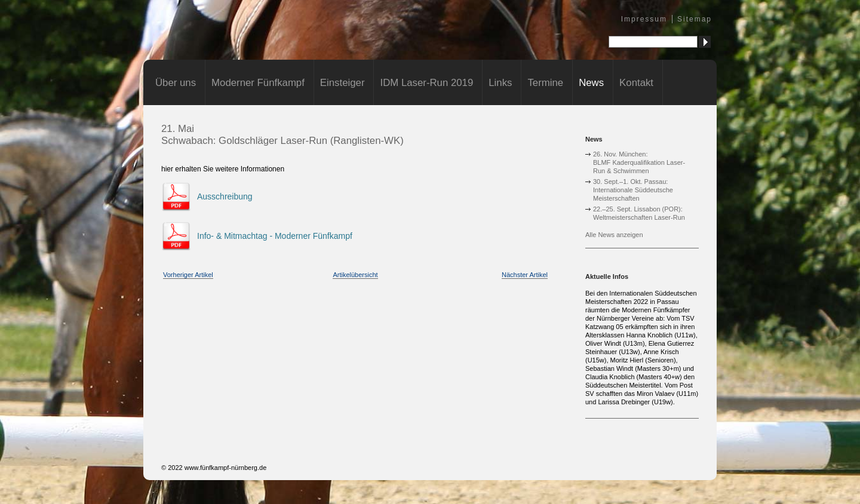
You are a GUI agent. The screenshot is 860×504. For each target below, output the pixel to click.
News (591, 83)
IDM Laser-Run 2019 (426, 83)
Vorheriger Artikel (188, 275)
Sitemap (695, 19)
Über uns (176, 83)
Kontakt (636, 83)
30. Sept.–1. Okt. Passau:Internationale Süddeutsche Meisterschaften (633, 190)
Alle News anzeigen (614, 235)
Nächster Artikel (525, 275)
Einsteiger (343, 83)
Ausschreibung (225, 196)
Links (500, 83)
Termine (545, 83)
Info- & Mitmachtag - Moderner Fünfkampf (275, 236)
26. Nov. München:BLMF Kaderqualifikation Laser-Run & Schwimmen (639, 162)
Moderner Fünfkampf (258, 83)
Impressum (644, 19)
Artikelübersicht (355, 275)
